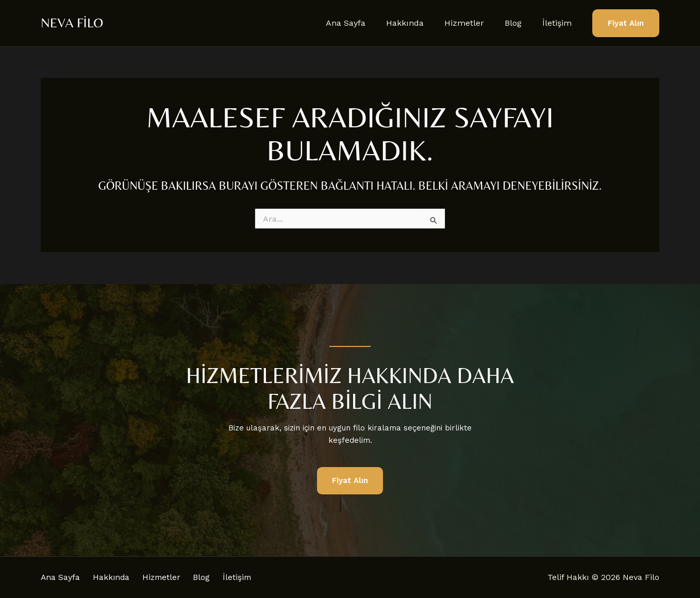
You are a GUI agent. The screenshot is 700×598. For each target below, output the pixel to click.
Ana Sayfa (364, 23)
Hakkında (419, 23)
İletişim (559, 23)
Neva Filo (72, 23)
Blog (519, 23)
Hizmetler (474, 23)
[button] (626, 23)
